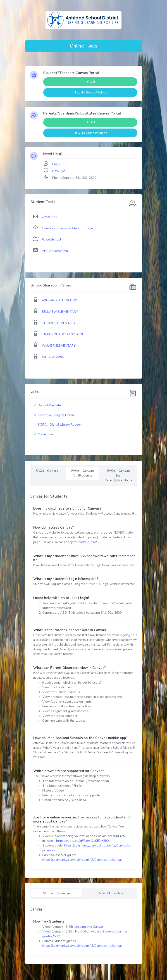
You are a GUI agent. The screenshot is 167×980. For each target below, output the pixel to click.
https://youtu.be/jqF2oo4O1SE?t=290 (82, 841)
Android (84, 542)
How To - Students (49, 921)
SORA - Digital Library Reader (59, 425)
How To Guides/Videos (90, 92)
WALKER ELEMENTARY (59, 346)
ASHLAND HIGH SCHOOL (60, 300)
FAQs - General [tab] (48, 471)
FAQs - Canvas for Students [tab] (82, 473)
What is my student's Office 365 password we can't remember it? (84, 558)
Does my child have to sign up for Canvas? (67, 508)
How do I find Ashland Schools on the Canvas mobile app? (80, 738)
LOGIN (90, 82)
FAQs (56, 164)
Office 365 (49, 217)
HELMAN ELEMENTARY (59, 323)
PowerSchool (51, 240)
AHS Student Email (56, 251)
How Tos (59, 171)
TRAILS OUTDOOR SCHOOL (63, 334)
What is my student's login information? (66, 579)
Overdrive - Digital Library (56, 415)
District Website (49, 405)
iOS (96, 542)
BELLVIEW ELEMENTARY (60, 312)
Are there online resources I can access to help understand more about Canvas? (81, 819)
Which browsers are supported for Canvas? (69, 771)
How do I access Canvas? (54, 527)
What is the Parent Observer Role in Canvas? (70, 630)
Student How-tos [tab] (57, 893)
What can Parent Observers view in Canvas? (70, 668)
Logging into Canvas (89, 927)
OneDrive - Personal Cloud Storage (67, 228)
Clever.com (46, 434)
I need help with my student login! (61, 598)
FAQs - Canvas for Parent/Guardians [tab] (118, 476)
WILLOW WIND (53, 357)
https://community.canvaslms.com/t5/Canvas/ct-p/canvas (82, 860)
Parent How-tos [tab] (110, 893)
